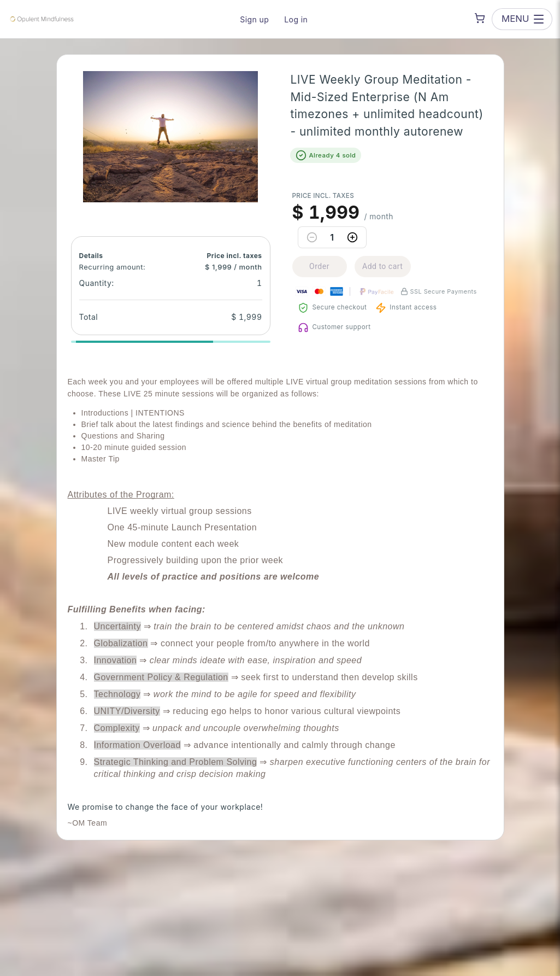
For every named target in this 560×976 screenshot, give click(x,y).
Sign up (254, 19)
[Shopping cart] (480, 18)
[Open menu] (522, 19)
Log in (296, 19)
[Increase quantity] (352, 237)
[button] (170, 137)
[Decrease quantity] (312, 237)
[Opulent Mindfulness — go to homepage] (41, 19)
